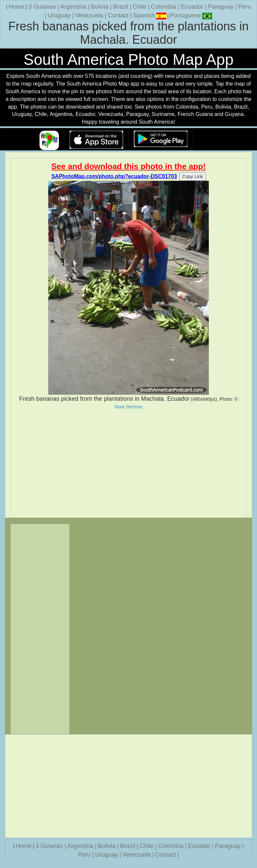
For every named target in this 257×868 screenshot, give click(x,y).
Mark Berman (128, 407)
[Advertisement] (128, 464)
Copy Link (192, 176)
